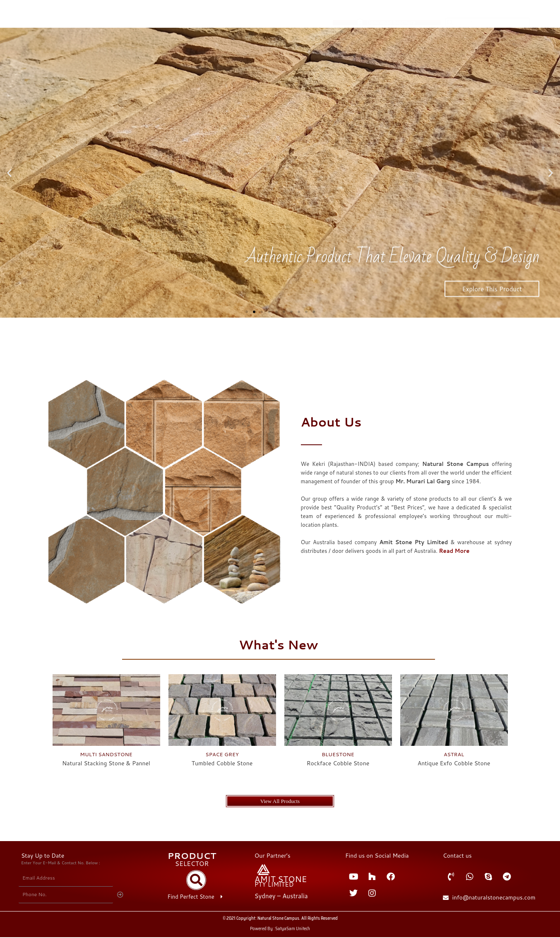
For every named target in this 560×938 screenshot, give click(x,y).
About (493, 36)
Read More (454, 551)
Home (349, 36)
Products (390, 36)
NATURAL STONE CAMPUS (138, 52)
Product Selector (446, 36)
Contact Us (421, 51)
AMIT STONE (281, 880)
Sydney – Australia (281, 897)
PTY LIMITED (274, 885)
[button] (9, 173)
